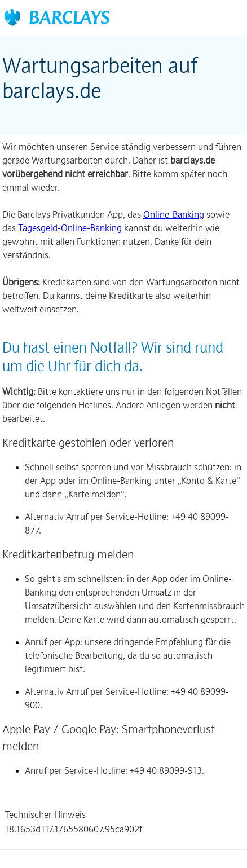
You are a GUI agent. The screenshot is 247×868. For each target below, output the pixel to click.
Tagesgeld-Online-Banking (70, 228)
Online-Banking (174, 214)
